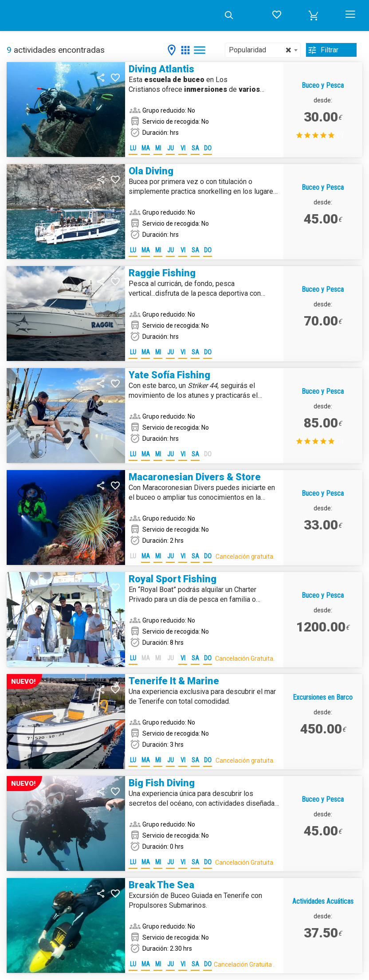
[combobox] (263, 50)
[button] (314, 16)
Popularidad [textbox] (260, 50)
